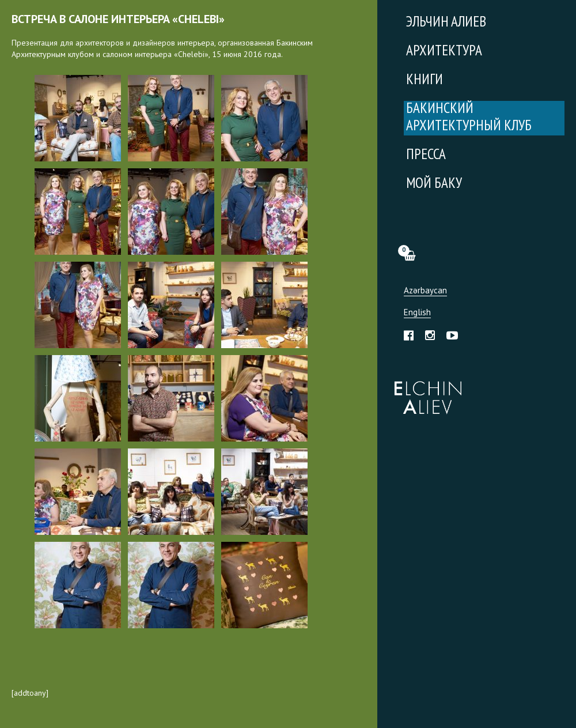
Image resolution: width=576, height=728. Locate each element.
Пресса (426, 155)
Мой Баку (434, 184)
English (417, 313)
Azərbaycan (425, 291)
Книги (425, 80)
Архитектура (444, 52)
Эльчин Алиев (425, 391)
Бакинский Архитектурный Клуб (469, 118)
